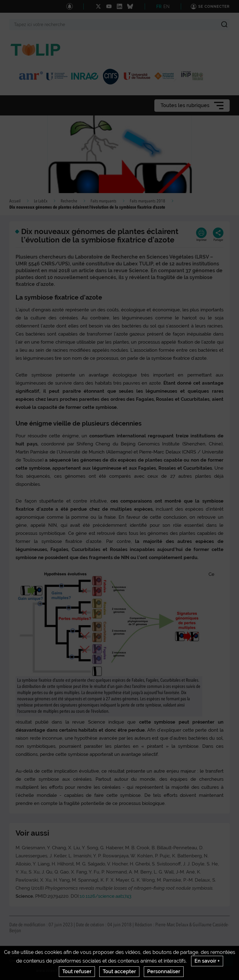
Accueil (15, 201)
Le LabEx (41, 201)
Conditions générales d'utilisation (112, 961)
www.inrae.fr (47, 971)
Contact (35, 961)
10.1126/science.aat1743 (105, 896)
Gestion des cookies (165, 961)
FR (159, 7)
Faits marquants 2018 (148, 201)
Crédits (16, 961)
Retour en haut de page (228, 962)
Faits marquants (103, 201)
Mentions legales (62, 961)
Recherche (69, 201)
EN (166, 7)
